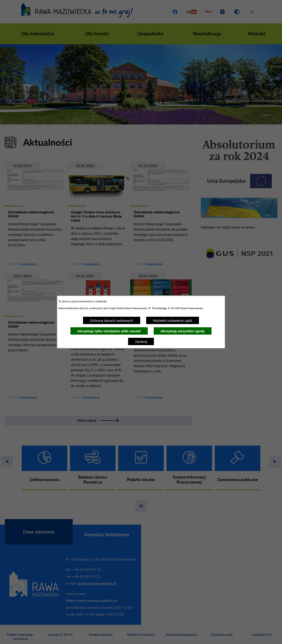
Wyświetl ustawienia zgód (173, 321)
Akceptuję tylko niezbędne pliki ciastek (109, 331)
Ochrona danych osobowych (111, 321)
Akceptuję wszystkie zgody (183, 331)
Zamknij (141, 342)
